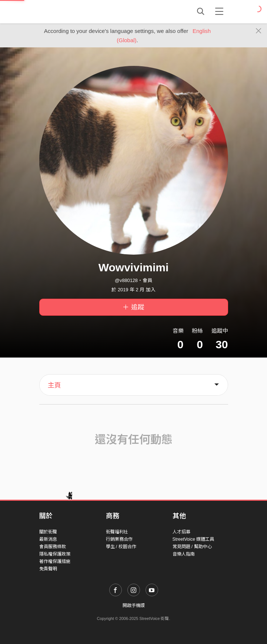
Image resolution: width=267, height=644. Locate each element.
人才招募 (181, 532)
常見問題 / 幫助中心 (192, 547)
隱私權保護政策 (55, 554)
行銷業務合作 (119, 539)
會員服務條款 (53, 547)
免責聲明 (48, 569)
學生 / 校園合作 (121, 547)
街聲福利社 (117, 532)
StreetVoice (70, 11)
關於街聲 (48, 532)
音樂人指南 (184, 554)
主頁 (54, 385)
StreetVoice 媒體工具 (193, 539)
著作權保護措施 (55, 561)
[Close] (259, 31)
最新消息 (48, 539)
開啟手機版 (134, 606)
